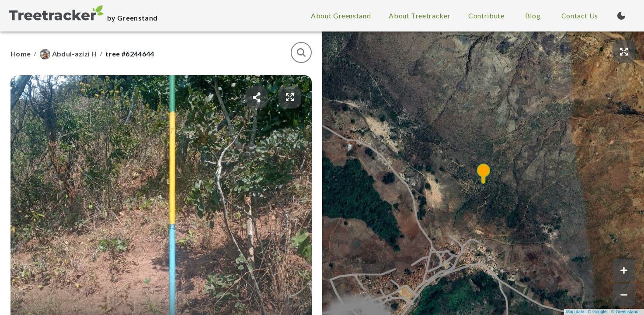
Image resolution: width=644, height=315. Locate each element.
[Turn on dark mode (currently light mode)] (621, 16)
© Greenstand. (625, 312)
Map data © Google (586, 312)
